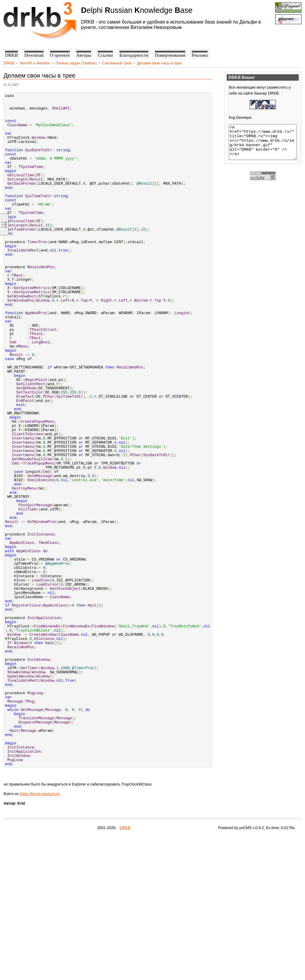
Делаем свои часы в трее (159, 63)
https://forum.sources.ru (40, 938)
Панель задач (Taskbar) (76, 63)
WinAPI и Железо (35, 63)
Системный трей (117, 63)
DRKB (9, 63)
